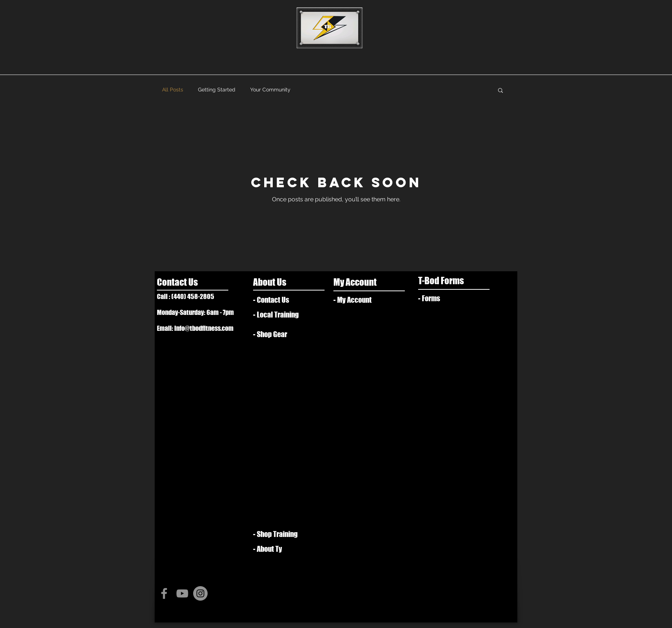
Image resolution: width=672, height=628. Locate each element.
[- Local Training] (281, 315)
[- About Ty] (281, 549)
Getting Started (217, 90)
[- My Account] (359, 300)
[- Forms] (443, 298)
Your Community (270, 90)
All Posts (173, 90)
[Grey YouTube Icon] (182, 593)
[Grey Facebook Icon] (164, 593)
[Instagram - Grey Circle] (200, 593)
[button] (500, 91)
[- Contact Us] (283, 300)
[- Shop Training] (278, 534)
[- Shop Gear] (275, 334)
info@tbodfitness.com (204, 328)
